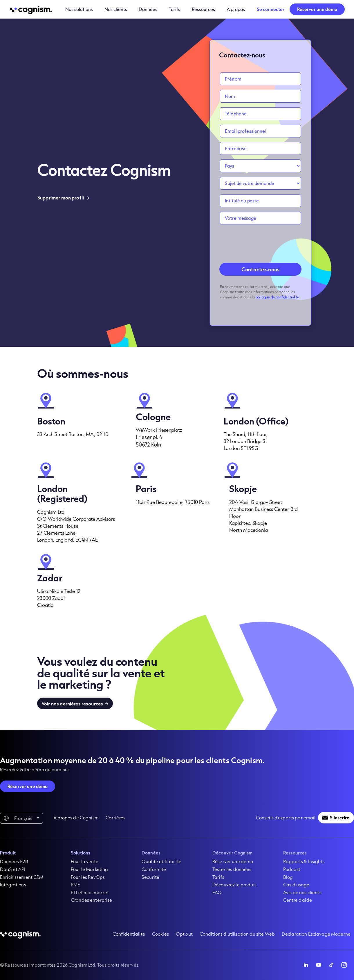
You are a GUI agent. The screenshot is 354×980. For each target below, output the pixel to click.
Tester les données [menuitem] (232, 869)
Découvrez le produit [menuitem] (234, 884)
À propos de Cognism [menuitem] (76, 817)
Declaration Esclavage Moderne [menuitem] (316, 934)
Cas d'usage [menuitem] (296, 884)
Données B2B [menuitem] (14, 861)
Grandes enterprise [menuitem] (92, 900)
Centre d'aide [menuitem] (298, 900)
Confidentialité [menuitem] (129, 934)
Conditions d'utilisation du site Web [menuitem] (237, 934)
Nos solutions (79, 9)
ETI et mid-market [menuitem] (90, 892)
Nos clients (116, 9)
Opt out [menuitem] (184, 934)
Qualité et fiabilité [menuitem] (161, 861)
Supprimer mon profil (61, 198)
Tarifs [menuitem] (218, 877)
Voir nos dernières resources (72, 704)
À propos (236, 9)
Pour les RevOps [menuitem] (88, 877)
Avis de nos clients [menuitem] (302, 892)
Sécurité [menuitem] (150, 877)
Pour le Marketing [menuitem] (89, 869)
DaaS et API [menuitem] (13, 869)
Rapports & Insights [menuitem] (304, 861)
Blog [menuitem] (288, 877)
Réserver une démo (317, 9)
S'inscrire (340, 817)
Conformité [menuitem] (154, 869)
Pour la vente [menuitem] (85, 861)
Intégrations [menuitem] (13, 884)
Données (148, 9)
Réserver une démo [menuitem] (233, 861)
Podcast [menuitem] (292, 869)
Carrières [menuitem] (115, 817)
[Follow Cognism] (306, 965)
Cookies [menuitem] (160, 934)
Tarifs (175, 9)
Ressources (203, 9)
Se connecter (271, 9)
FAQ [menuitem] (217, 892)
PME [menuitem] (75, 884)
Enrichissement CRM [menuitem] (22, 877)
